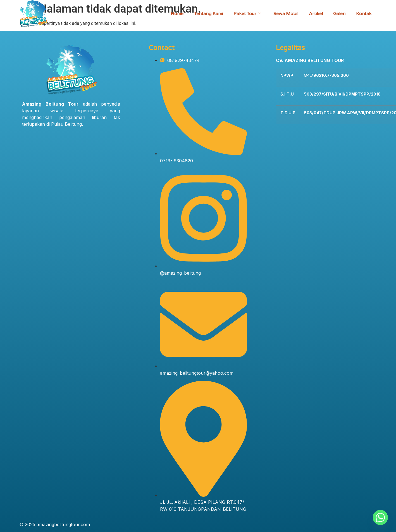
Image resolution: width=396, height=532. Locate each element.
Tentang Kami (205, 14)
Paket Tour (244, 14)
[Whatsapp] (380, 517)
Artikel (314, 14)
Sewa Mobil (284, 14)
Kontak (363, 14)
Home (173, 14)
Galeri (338, 14)
